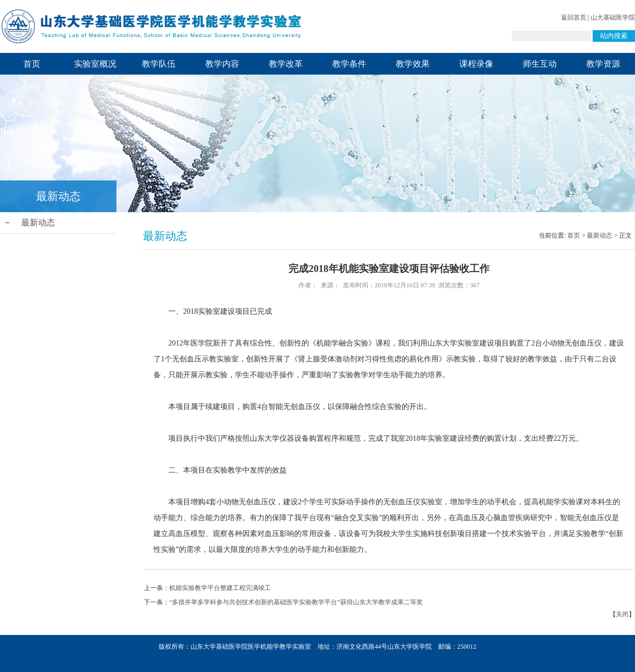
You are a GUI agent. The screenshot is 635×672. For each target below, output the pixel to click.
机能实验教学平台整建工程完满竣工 (220, 588)
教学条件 (349, 64)
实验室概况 (95, 64)
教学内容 (222, 64)
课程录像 (476, 64)
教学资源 (603, 64)
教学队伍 (159, 64)
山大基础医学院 (613, 17)
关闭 (622, 614)
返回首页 (574, 17)
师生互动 (540, 64)
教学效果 (413, 64)
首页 (32, 64)
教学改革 (286, 64)
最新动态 (38, 223)
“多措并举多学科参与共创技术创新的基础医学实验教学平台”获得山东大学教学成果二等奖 (296, 602)
